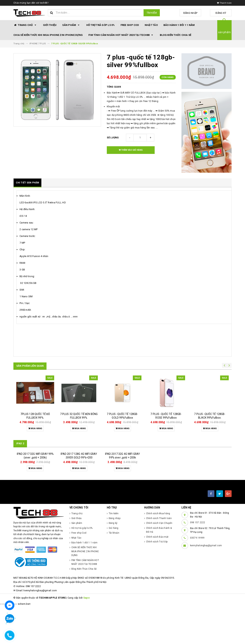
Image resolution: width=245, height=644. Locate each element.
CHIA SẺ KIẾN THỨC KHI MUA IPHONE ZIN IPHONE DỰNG (48, 35)
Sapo (86, 636)
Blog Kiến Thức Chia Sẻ (176, 35)
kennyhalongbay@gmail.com (206, 583)
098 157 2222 (198, 560)
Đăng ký (222, 13)
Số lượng (113, 138)
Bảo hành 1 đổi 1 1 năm (179, 25)
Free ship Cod (130, 25)
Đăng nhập (194, 13)
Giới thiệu (50, 25)
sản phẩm (224, 32)
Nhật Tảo (151, 25)
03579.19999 (197, 576)
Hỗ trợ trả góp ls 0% (101, 25)
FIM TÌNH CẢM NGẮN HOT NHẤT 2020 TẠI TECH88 (121, 35)
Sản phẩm (71, 25)
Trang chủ (25, 25)
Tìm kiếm (152, 13)
